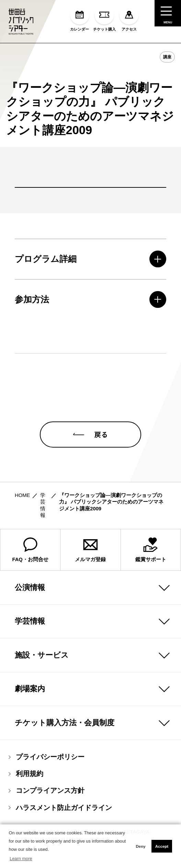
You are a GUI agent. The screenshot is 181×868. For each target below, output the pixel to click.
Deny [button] (140, 846)
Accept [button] (162, 846)
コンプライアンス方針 (47, 803)
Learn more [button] (21, 859)
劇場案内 (30, 701)
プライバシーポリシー (47, 769)
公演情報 (30, 599)
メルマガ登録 (90, 562)
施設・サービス (42, 667)
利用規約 (26, 786)
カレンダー (80, 18)
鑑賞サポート (151, 562)
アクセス (129, 18)
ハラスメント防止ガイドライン (60, 820)
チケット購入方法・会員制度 (65, 735)
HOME (22, 507)
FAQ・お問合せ (30, 562)
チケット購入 (104, 18)
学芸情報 (30, 633)
